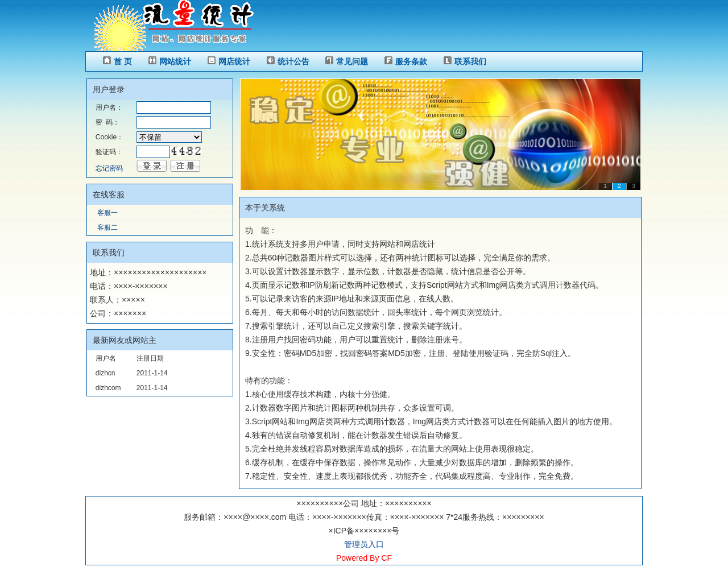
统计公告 (293, 61)
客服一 (107, 213)
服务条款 (411, 61)
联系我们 (470, 61)
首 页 (123, 61)
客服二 (107, 227)
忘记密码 (109, 168)
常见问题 (352, 61)
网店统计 (234, 61)
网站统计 (175, 61)
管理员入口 (364, 544)
